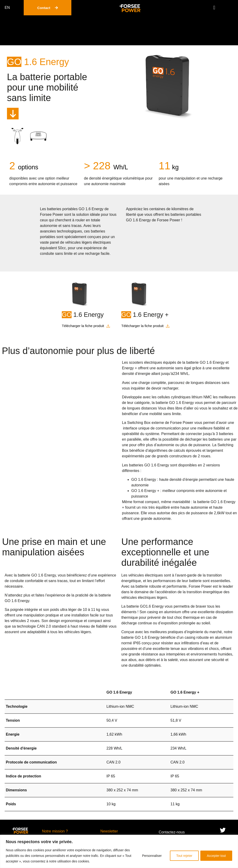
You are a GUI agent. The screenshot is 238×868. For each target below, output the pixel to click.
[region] (119, 851)
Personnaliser (149, 856)
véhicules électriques (146, 575)
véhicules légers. (78, 632)
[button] (214, 8)
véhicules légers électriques (88, 242)
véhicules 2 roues (25, 621)
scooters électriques (145, 362)
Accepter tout (216, 856)
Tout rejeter (183, 856)
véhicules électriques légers (144, 598)
